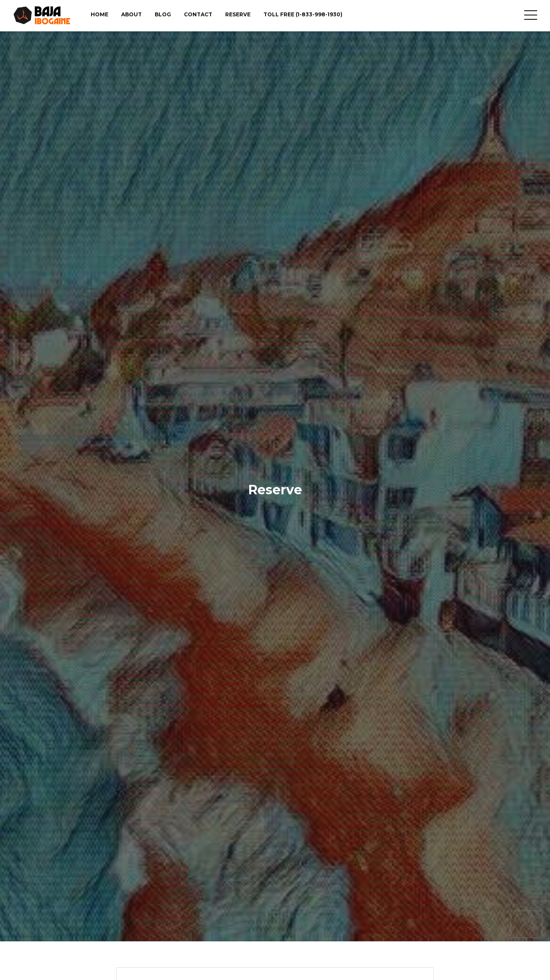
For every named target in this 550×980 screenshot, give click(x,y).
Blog (163, 14)
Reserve (238, 14)
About (131, 14)
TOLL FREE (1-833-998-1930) (303, 14)
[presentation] (526, 924)
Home (99, 14)
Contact (198, 14)
